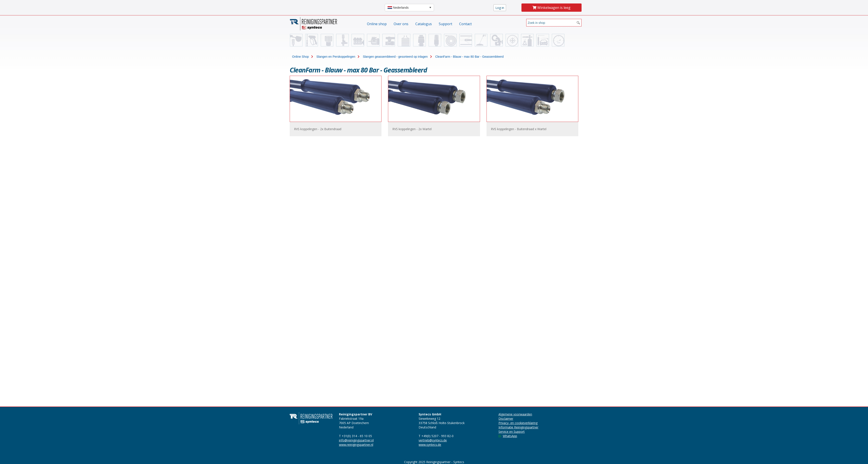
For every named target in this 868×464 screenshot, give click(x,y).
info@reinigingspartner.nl (356, 440)
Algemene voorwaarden (515, 414)
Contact (465, 24)
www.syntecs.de (430, 445)
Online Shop (300, 57)
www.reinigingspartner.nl (356, 445)
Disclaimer (506, 419)
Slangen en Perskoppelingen (336, 57)
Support (446, 24)
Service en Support (512, 432)
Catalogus (424, 24)
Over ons (401, 24)
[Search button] (578, 23)
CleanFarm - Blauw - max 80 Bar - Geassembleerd (469, 57)
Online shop (377, 24)
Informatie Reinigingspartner (518, 427)
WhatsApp (508, 436)
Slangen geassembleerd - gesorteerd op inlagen (395, 57)
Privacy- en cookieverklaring (518, 423)
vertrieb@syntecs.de (433, 440)
